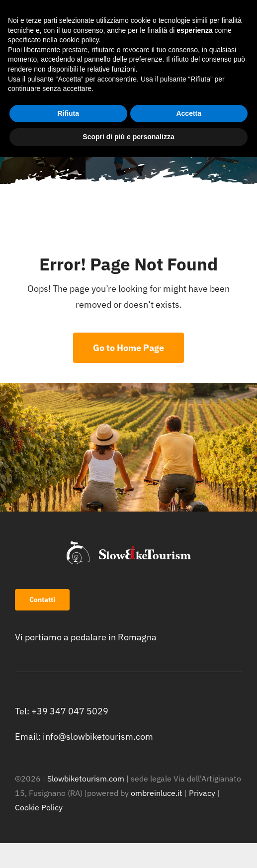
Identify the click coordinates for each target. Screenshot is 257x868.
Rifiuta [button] (68, 113)
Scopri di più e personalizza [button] (128, 137)
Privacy (203, 793)
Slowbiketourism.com (86, 779)
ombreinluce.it (157, 793)
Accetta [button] (189, 113)
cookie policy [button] (79, 40)
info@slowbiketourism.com (98, 737)
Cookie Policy (39, 807)
